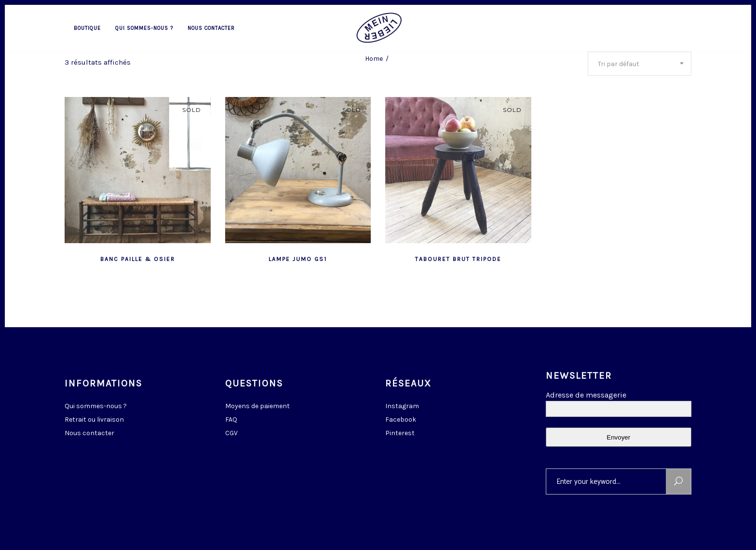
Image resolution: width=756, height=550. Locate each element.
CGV (231, 433)
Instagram (402, 406)
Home (374, 59)
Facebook (401, 419)
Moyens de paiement (257, 406)
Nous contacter (89, 433)
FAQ (231, 419)
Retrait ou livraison (94, 419)
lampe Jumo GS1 (298, 259)
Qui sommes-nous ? (96, 406)
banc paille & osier (138, 259)
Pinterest (400, 433)
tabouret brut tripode (458, 259)
